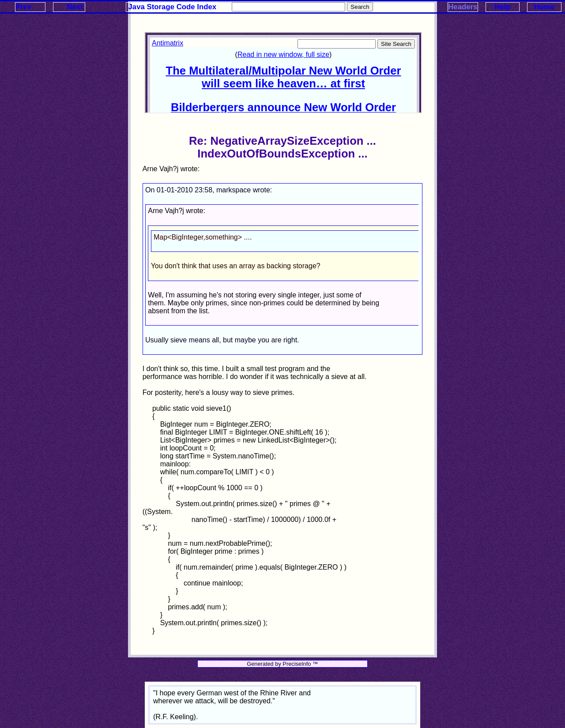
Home (544, 7)
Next (75, 7)
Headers (463, 7)
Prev (23, 7)
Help (502, 7)
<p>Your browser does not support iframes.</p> (283, 73)
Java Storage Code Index (173, 7)
